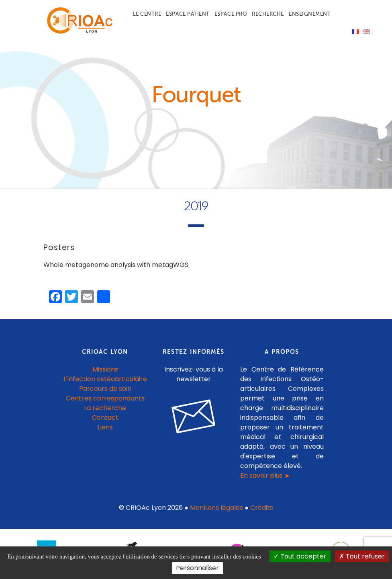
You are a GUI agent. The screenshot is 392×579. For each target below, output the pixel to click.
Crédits (262, 512)
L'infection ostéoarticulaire (105, 383)
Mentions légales (216, 512)
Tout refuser (362, 556)
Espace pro (231, 14)
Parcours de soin (105, 393)
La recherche (105, 412)
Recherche (268, 14)
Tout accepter (300, 556)
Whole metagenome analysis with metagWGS (116, 269)
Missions (105, 373)
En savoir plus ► (265, 479)
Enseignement (310, 14)
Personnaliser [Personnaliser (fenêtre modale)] (197, 568)
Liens (105, 431)
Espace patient (188, 14)
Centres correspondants (105, 402)
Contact (105, 422)
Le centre (147, 14)
